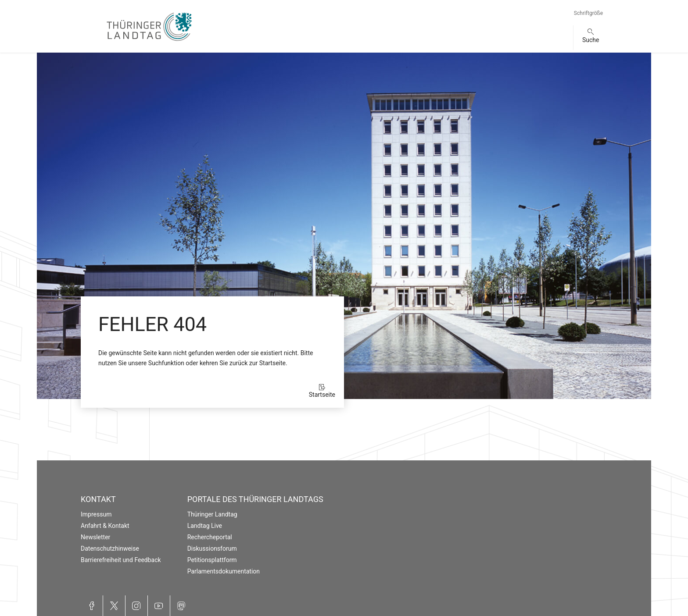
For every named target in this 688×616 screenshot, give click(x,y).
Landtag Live (205, 526)
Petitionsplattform (212, 560)
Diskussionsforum (212, 548)
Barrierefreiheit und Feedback (121, 560)
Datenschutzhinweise (110, 548)
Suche (591, 40)
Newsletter (95, 537)
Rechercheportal (210, 537)
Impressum (96, 514)
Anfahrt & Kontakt (105, 526)
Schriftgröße (588, 13)
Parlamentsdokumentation (224, 571)
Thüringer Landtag (212, 514)
